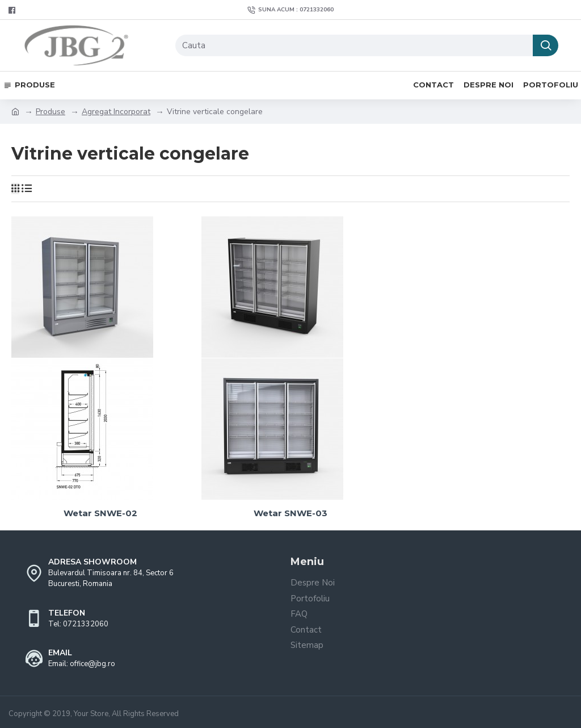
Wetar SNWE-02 (100, 513)
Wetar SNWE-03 (290, 513)
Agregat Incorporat (116, 112)
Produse (50, 112)
